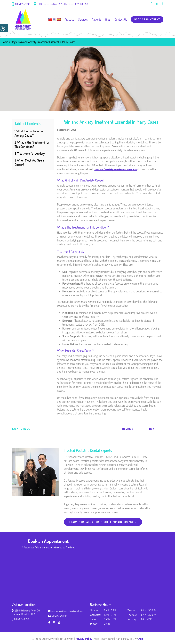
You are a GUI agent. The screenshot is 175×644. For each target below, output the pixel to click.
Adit (141, 639)
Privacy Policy (84, 639)
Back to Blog (21, 429)
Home (5, 42)
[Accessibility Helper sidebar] (4, 28)
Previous (127, 429)
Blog (107, 19)
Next (153, 429)
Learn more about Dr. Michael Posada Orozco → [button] (103, 522)
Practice (69, 19)
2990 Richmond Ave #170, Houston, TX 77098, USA (61, 4)
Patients (96, 19)
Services (83, 19)
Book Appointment (147, 19)
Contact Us (120, 19)
